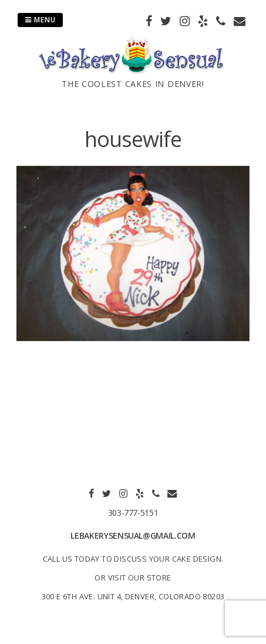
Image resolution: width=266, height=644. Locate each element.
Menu (40, 20)
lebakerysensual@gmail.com (133, 535)
